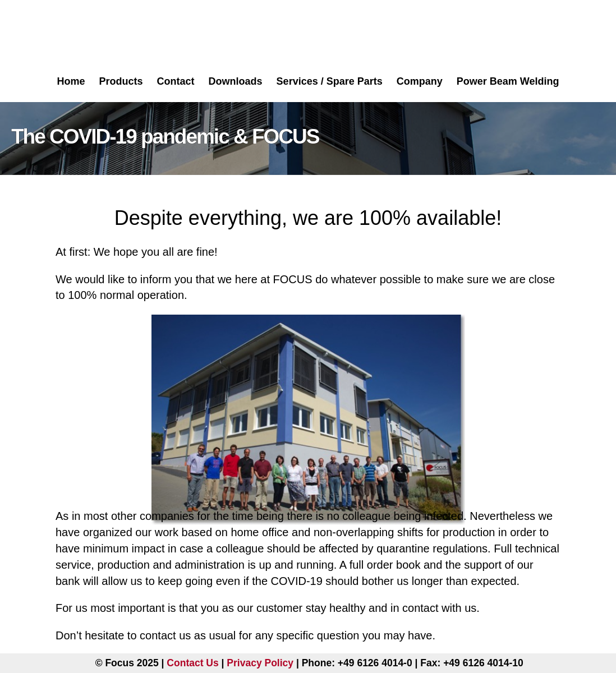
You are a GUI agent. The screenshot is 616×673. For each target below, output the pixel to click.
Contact (176, 81)
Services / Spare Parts (330, 81)
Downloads (236, 81)
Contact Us (192, 663)
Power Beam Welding (508, 81)
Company (420, 81)
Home (71, 81)
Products (121, 81)
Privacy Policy (260, 663)
